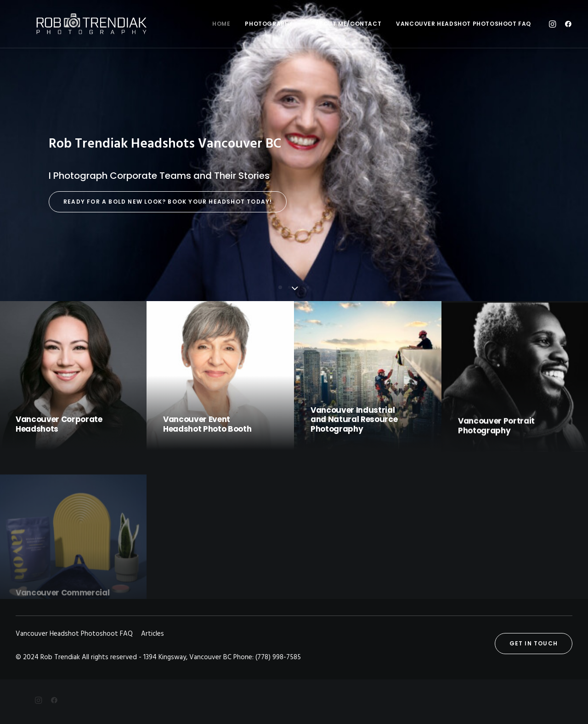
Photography (272, 24)
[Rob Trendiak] (76, 24)
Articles (153, 634)
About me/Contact (348, 24)
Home (221, 24)
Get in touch (534, 643)
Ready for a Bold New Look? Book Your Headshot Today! (168, 202)
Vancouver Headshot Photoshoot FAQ (464, 24)
